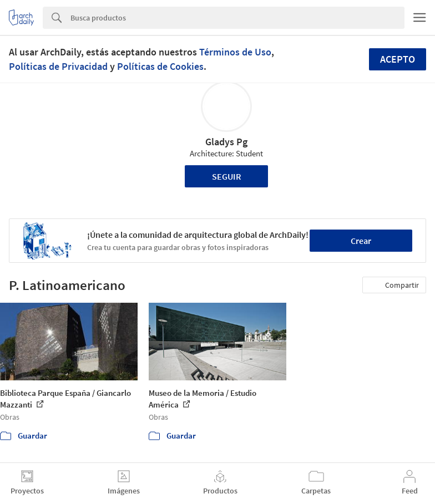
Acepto (398, 59)
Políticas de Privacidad (58, 66)
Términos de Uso (235, 52)
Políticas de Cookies (160, 66)
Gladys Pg (226, 142)
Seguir (227, 176)
